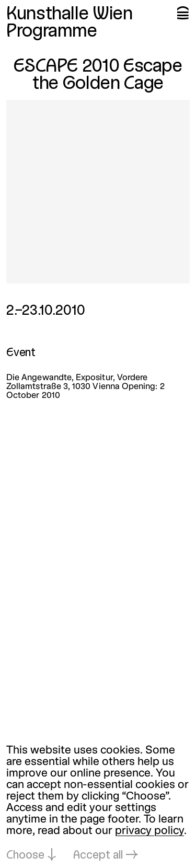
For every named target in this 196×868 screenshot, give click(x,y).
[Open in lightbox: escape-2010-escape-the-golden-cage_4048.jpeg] (98, 192)
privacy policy (149, 831)
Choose (25, 856)
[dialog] (98, 803)
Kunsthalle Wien (70, 15)
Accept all (98, 856)
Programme (52, 32)
